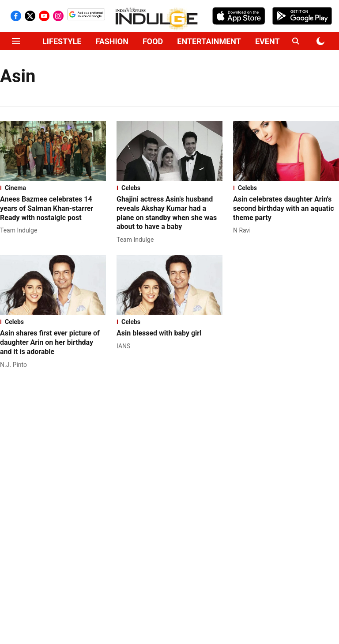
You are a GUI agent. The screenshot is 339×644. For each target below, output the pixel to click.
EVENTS (270, 41)
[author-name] (20, 231)
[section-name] (53, 188)
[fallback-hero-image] (53, 151)
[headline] (53, 209)
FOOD (153, 41)
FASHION (112, 41)
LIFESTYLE (62, 41)
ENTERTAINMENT (209, 41)
